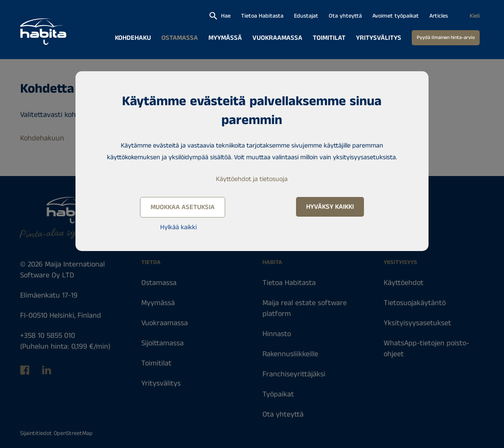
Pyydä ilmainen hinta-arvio (446, 38)
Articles (439, 16)
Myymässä (225, 38)
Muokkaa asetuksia (183, 207)
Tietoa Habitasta (262, 16)
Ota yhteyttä (345, 16)
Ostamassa (180, 38)
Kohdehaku (133, 38)
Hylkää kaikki (178, 227)
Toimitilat (329, 38)
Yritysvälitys (379, 38)
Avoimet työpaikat (396, 16)
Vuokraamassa (277, 38)
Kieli (475, 16)
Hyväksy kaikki (330, 207)
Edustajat (306, 16)
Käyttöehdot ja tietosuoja (252, 179)
